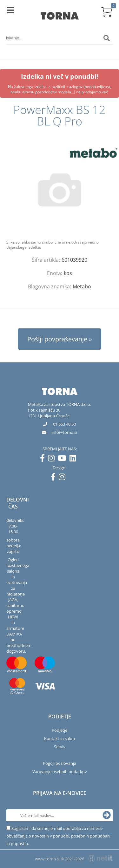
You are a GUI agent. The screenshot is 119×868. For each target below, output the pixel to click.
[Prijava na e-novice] (107, 815)
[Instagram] (53, 459)
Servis (60, 747)
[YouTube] (64, 459)
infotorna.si (64, 432)
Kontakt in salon (60, 738)
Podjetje (60, 730)
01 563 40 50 (64, 424)
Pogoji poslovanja (60, 763)
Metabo (82, 286)
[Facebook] (44, 459)
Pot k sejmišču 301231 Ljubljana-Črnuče (49, 413)
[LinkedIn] (74, 459)
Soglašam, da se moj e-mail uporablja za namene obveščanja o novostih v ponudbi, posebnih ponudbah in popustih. (58, 836)
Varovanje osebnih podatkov (60, 771)
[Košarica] (107, 11)
